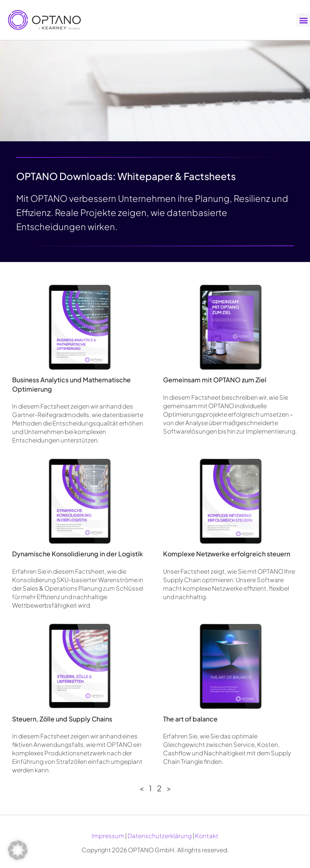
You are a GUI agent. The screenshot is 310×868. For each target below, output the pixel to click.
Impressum (108, 836)
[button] (303, 20)
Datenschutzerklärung (160, 836)
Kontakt (207, 836)
